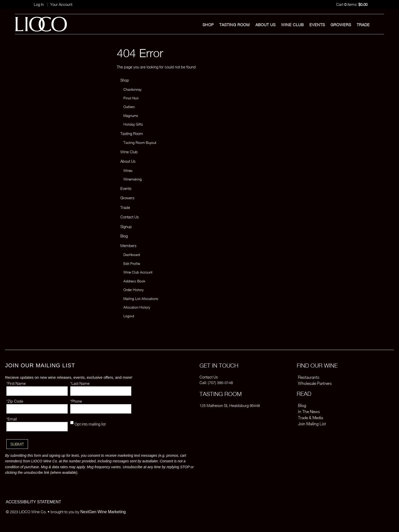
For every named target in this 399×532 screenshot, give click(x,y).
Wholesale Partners (315, 383)
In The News (309, 412)
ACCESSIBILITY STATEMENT (34, 502)
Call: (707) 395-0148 (216, 383)
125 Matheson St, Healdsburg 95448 (230, 405)
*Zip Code (15, 401)
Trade (363, 25)
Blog (124, 236)
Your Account (61, 4)
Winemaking (133, 179)
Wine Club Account (138, 272)
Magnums (131, 116)
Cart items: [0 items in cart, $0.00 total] (352, 4)
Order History (133, 290)
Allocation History (137, 307)
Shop (208, 25)
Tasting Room (235, 25)
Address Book (134, 281)
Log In (39, 4)
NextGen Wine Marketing (103, 512)
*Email (12, 419)
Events (317, 25)
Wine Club (293, 25)
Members (128, 246)
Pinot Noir (131, 98)
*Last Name (80, 383)
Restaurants (309, 377)
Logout (129, 316)
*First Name (16, 383)
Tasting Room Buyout (140, 143)
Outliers (129, 107)
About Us (266, 25)
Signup (126, 226)
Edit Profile (132, 264)
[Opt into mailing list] (72, 423)
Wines (128, 171)
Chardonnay (132, 89)
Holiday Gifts (133, 124)
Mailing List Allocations (141, 299)
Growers (341, 25)
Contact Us (130, 217)
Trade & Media (310, 418)
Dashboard (132, 255)
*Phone (76, 401)
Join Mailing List (312, 424)
